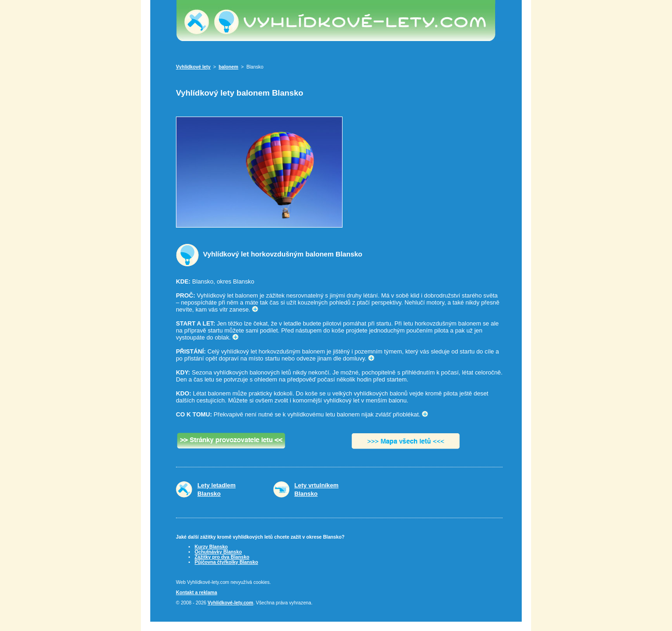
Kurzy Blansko (211, 547)
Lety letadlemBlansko (217, 489)
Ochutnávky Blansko (218, 552)
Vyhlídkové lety (193, 67)
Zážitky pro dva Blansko (222, 557)
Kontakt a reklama (196, 593)
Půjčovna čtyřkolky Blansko (226, 562)
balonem (229, 67)
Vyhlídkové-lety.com (231, 603)
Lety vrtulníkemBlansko (317, 489)
